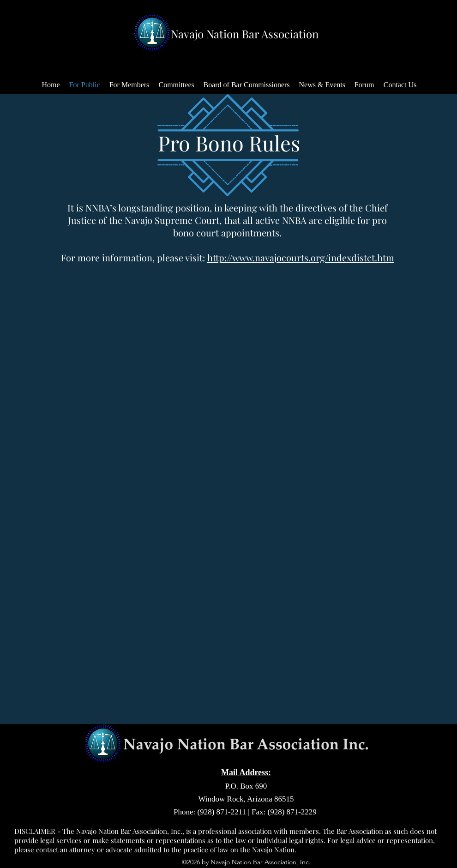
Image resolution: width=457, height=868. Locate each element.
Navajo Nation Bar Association (245, 34)
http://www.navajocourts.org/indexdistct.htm (301, 257)
